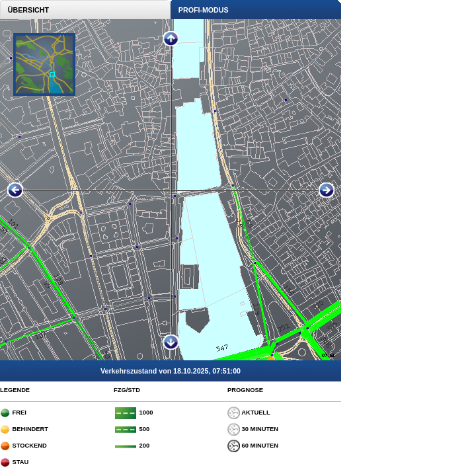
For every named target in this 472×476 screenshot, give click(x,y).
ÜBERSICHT (24, 10)
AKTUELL (249, 413)
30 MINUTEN (253, 429)
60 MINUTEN (253, 446)
